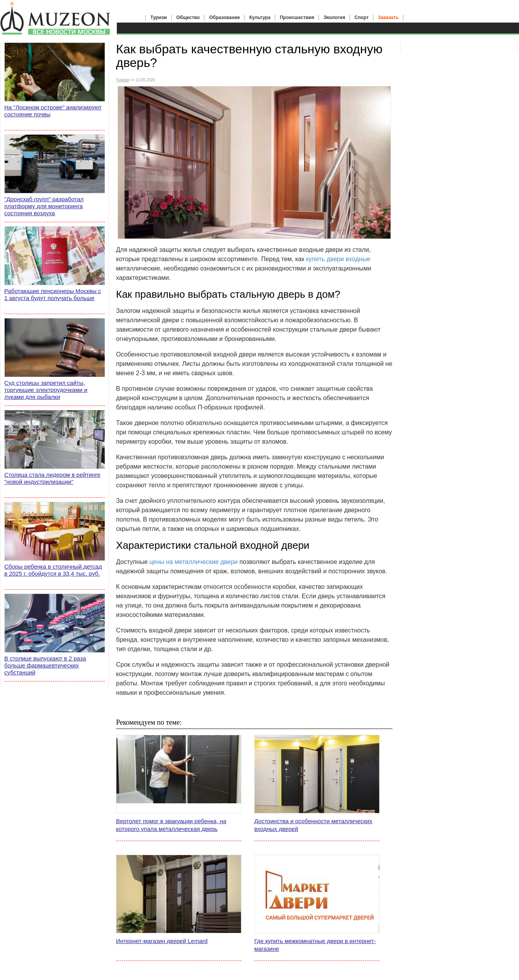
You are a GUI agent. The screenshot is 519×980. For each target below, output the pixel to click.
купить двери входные (338, 259)
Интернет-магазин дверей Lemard (162, 941)
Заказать (388, 18)
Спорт (362, 18)
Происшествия (297, 18)
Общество (188, 18)
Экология (334, 18)
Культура (260, 18)
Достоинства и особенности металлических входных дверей (313, 825)
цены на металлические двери (194, 562)
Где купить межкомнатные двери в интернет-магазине (315, 945)
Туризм (159, 18)
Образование (224, 18)
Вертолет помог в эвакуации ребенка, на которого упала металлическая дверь (171, 825)
